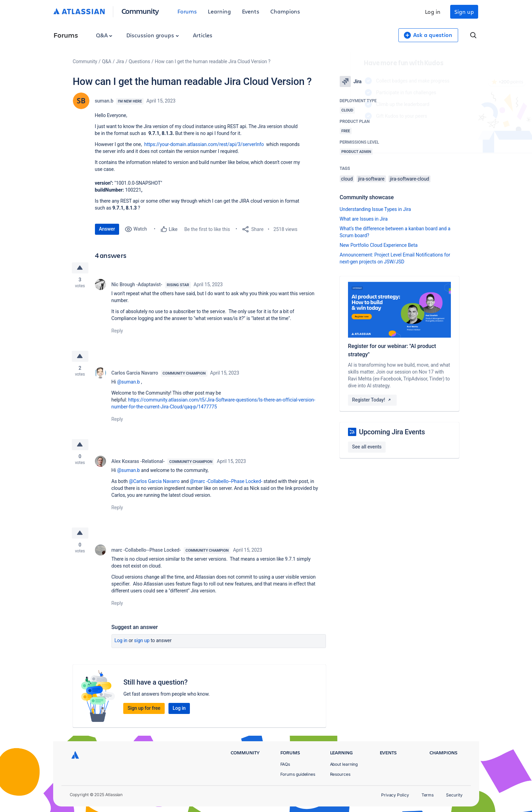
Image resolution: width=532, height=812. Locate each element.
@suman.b (128, 382)
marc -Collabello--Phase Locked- (146, 550)
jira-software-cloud (409, 179)
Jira (120, 61)
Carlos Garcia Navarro (135, 373)
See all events (367, 447)
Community (140, 11)
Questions (139, 61)
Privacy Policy (395, 795)
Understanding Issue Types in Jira (375, 209)
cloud (347, 179)
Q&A (104, 35)
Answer (107, 229)
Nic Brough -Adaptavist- (137, 284)
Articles (203, 35)
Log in (433, 12)
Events (251, 11)
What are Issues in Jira (364, 219)
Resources (340, 774)
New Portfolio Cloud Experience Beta (379, 245)
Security (454, 795)
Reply (117, 331)
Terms (428, 795)
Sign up (464, 12)
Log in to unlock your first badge (348, 136)
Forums (187, 11)
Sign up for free (144, 708)
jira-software (371, 179)
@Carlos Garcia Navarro (154, 481)
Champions (285, 11)
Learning (219, 11)
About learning (344, 764)
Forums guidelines (298, 774)
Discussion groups (153, 35)
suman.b (104, 101)
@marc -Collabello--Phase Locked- (226, 481)
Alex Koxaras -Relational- (138, 461)
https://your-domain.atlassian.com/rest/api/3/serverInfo (204, 144)
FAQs (285, 764)
